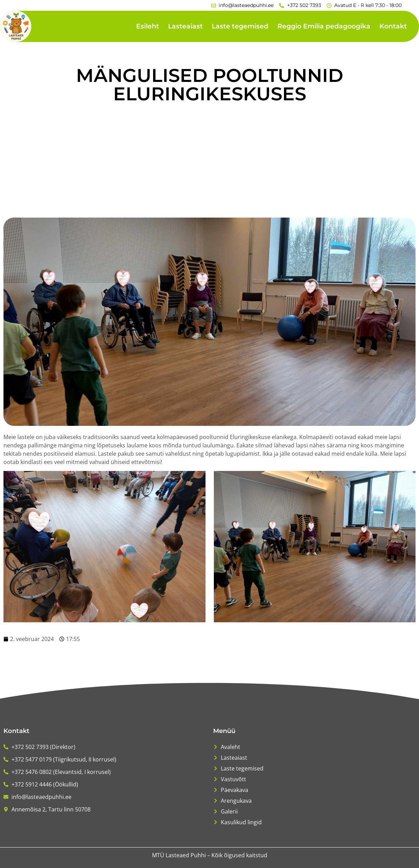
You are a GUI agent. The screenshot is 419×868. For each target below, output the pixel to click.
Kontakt (393, 26)
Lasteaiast (185, 26)
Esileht (148, 26)
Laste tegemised (240, 26)
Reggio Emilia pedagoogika (324, 26)
